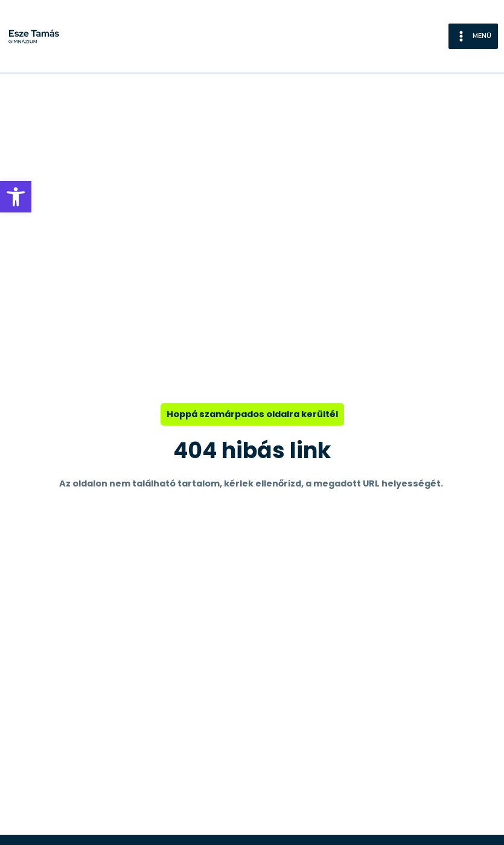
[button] (16, 197)
